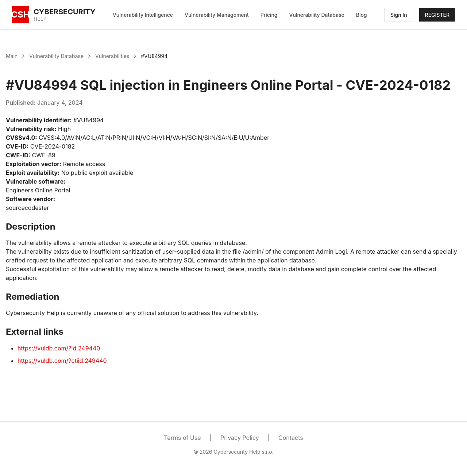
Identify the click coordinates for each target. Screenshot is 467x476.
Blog (362, 15)
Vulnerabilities (112, 56)
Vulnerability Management (217, 15)
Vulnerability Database (317, 15)
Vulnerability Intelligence (143, 15)
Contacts (291, 438)
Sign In (399, 15)
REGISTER (437, 15)
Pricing (269, 15)
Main (12, 56)
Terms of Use (182, 438)
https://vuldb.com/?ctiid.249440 (62, 361)
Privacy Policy (240, 438)
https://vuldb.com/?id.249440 (59, 348)
